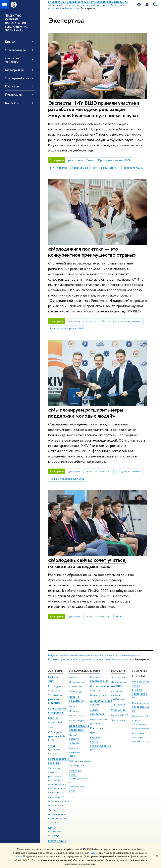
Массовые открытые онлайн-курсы (140, 737)
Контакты (12, 103)
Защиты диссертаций (98, 712)
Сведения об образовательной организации (59, 801)
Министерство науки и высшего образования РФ (141, 690)
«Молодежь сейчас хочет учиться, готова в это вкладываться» (87, 563)
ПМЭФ (119, 616)
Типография (118, 705)
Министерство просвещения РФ (141, 707)
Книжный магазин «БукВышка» (118, 695)
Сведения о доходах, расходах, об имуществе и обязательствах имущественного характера (58, 780)
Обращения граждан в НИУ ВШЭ (57, 736)
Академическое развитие (99, 721)
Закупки (53, 727)
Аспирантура (76, 720)
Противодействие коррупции (59, 761)
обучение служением (105, 168)
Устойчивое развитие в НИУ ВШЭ (55, 699)
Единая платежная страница (54, 832)
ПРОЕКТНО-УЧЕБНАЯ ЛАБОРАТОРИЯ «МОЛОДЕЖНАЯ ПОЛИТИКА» (17, 23)
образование (80, 168)
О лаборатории (15, 50)
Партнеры (12, 86)
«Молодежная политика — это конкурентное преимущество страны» (92, 252)
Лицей (73, 677)
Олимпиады (76, 691)
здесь (94, 853)
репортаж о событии (81, 160)
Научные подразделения (99, 679)
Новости (126, 659)
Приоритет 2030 (133, 168)
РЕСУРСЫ (118, 671)
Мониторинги (98, 695)
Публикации (13, 95)
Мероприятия (14, 70)
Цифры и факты (53, 679)
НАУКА (95, 671)
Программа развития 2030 (114, 160)
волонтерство (59, 168)
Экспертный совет (18, 78)
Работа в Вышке (57, 841)
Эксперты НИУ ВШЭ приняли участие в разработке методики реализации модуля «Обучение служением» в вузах (94, 109)
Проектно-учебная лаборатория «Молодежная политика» (83, 659)
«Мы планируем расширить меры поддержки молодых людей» (86, 413)
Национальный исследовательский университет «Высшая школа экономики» (93, 655)
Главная (10, 42)
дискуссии (74, 321)
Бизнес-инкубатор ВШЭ (75, 752)
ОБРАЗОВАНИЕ (80, 671)
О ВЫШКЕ (55, 671)
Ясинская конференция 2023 (67, 328)
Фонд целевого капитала (54, 750)
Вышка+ (73, 706)
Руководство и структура (57, 688)
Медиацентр (118, 710)
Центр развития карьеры (74, 739)
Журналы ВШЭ (120, 715)
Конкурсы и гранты (97, 730)
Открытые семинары (12, 60)
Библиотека (118, 677)
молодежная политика (128, 321)
